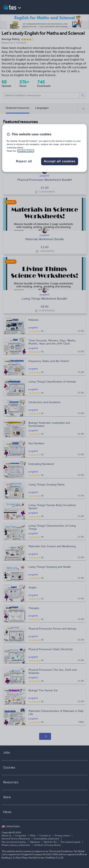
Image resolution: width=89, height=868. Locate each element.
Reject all (24, 161)
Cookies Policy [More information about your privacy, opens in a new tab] (26, 151)
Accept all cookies (60, 161)
